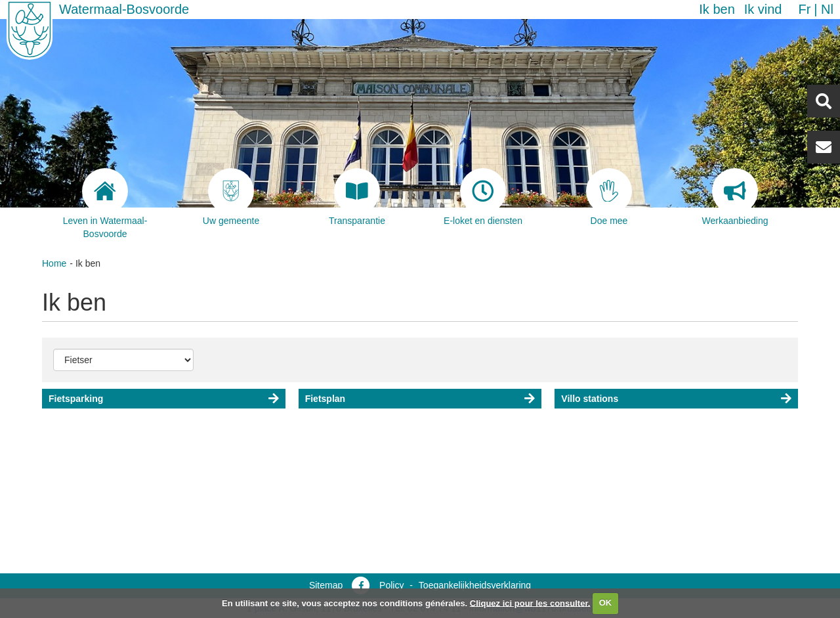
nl (827, 9)
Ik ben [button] (717, 9)
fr (804, 9)
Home (54, 263)
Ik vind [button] (763, 9)
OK (606, 603)
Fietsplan (325, 399)
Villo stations (590, 399)
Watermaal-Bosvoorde (124, 9)
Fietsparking (76, 399)
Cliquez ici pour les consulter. (530, 603)
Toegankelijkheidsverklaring (475, 585)
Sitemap (326, 585)
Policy (391, 585)
